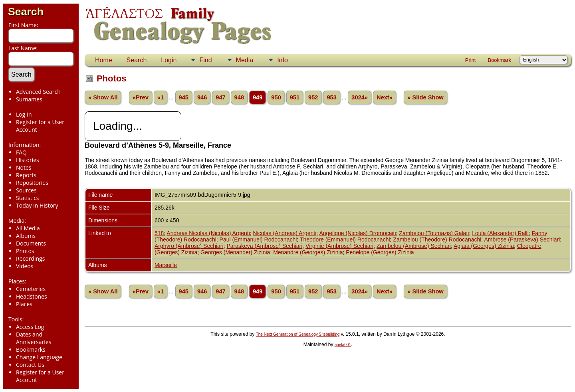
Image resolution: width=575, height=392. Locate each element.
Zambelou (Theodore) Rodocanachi (437, 240)
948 (239, 97)
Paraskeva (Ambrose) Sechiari (264, 246)
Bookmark (499, 60)
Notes (24, 167)
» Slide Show (425, 97)
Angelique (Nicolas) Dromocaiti (357, 233)
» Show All (103, 97)
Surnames (29, 99)
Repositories (32, 183)
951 (295, 97)
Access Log (30, 327)
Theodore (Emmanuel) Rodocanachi (345, 240)
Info (283, 60)
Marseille (166, 265)
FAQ (21, 152)
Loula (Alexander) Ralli (500, 233)
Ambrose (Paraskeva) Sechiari (522, 240)
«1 (161, 97)
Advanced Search (38, 92)
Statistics (28, 198)
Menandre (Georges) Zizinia (308, 252)
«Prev (141, 97)
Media (245, 60)
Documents (31, 243)
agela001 (343, 345)
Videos (25, 266)
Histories (28, 160)
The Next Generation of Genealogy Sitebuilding (298, 334)
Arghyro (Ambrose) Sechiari (189, 246)
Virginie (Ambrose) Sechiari (339, 246)
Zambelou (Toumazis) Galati (434, 233)
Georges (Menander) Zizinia (235, 252)
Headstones (32, 296)
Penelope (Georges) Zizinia (380, 252)
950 (276, 97)
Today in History (37, 205)
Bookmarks (31, 349)
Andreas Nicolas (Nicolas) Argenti (208, 233)
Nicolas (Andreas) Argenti (285, 233)
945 (184, 97)
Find (205, 60)
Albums (26, 236)
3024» (360, 97)
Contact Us (30, 365)
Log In (24, 114)
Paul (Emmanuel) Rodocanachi (258, 240)
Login (169, 60)
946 (202, 97)
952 (313, 97)
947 (220, 97)
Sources (26, 190)
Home (104, 60)
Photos (25, 251)
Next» (385, 97)
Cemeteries (31, 289)
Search (26, 12)
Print (471, 60)
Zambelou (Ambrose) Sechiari (414, 246)
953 (331, 97)
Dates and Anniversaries (34, 338)
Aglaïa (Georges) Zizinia (484, 246)
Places (24, 304)
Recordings (30, 258)
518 (159, 233)
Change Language (39, 357)
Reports (26, 175)
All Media (28, 228)
